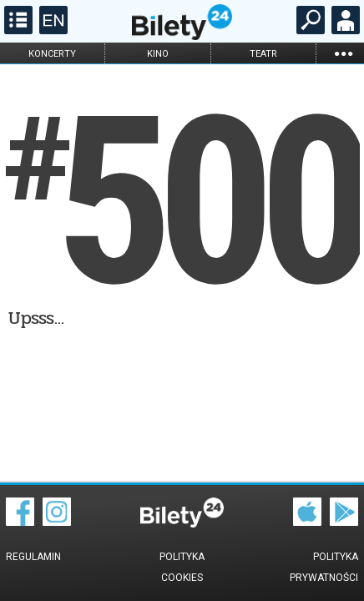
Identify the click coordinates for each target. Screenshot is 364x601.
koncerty (52, 54)
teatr (263, 54)
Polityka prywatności (324, 567)
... (343, 53)
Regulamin (33, 557)
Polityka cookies (182, 567)
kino (158, 54)
